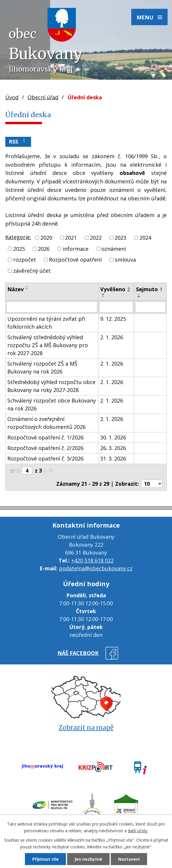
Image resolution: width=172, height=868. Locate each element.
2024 (145, 238)
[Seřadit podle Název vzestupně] (27, 287)
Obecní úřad (43, 97)
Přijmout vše (45, 859)
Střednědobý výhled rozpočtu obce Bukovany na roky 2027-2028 (51, 386)
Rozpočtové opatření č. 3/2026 (45, 458)
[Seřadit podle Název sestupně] (27, 289)
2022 (96, 238)
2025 (19, 248)
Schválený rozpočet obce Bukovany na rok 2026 (52, 404)
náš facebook (78, 653)
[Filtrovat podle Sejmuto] (150, 307)
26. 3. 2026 (113, 448)
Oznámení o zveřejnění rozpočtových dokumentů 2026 (46, 423)
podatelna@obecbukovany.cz (96, 568)
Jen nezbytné (88, 859)
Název (16, 289)
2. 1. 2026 (112, 337)
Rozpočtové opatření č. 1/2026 (45, 437)
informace (76, 248)
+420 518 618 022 (92, 560)
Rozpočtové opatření (75, 260)
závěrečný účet (32, 271)
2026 (44, 248)
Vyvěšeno (115, 289)
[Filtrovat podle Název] (52, 307)
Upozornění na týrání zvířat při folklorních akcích (46, 323)
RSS (18, 141)
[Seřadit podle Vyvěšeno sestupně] (103, 297)
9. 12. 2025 (113, 319)
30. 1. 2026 (113, 437)
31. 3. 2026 (113, 458)
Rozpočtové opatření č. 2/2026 (45, 448)
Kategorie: (18, 237)
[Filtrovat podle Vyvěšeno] (116, 307)
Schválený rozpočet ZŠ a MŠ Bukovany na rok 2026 (42, 368)
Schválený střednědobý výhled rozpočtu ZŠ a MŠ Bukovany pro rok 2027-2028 (48, 345)
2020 (46, 238)
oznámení (114, 248)
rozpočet (25, 260)
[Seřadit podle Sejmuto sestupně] (139, 297)
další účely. (138, 831)
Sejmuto (149, 289)
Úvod (12, 97)
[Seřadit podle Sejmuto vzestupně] (139, 294)
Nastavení (129, 859)
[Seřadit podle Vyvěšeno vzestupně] (103, 294)
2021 (71, 238)
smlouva (125, 260)
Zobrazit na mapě (86, 728)
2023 (120, 238)
